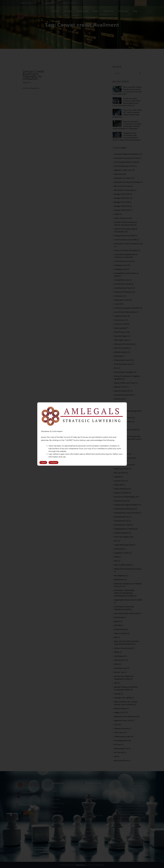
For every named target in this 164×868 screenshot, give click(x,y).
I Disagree (53, 462)
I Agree (43, 462)
